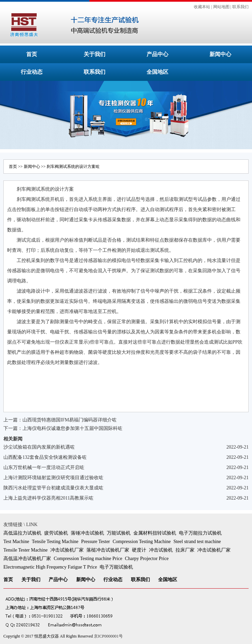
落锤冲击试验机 (87, 533)
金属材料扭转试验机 (155, 533)
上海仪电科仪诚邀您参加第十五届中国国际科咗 (72, 428)
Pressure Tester (96, 542)
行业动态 (32, 72)
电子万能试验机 (116, 567)
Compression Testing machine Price (88, 559)
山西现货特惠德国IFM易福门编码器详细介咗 (70, 420)
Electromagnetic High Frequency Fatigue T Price (50, 567)
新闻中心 (220, 54)
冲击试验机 (161, 550)
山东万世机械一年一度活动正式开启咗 (44, 467)
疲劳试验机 (56, 533)
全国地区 (157, 72)
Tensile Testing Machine (55, 542)
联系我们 (240, 7)
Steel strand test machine (197, 542)
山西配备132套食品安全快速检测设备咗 (45, 457)
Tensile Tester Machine (26, 550)
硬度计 (139, 550)
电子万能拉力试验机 (200, 533)
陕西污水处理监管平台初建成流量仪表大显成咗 (53, 488)
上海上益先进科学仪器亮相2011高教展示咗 (48, 498)
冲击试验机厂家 (67, 550)
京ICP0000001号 (108, 636)
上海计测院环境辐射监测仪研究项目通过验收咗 (53, 478)
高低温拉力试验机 (22, 533)
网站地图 (221, 7)
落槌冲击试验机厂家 (108, 550)
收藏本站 (202, 7)
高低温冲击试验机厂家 (27, 559)
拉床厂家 (185, 550)
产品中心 (157, 54)
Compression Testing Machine (142, 542)
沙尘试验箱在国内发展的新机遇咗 (39, 447)
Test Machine (16, 542)
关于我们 (95, 54)
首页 (32, 54)
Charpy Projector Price (147, 559)
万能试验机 (119, 533)
